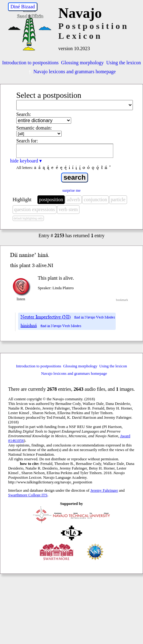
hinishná (29, 326)
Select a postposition (49, 95)
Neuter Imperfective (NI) (46, 317)
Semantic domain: (34, 128)
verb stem (68, 209)
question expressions (35, 209)
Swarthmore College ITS (28, 495)
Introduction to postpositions (30, 63)
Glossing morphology (82, 63)
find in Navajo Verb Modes (95, 317)
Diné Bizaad (23, 7)
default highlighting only (28, 218)
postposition (51, 200)
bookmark (122, 300)
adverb (74, 200)
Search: (24, 114)
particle (118, 200)
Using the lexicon (124, 63)
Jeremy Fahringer (104, 490)
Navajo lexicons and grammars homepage (71, 72)
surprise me (71, 190)
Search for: (27, 141)
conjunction (95, 200)
